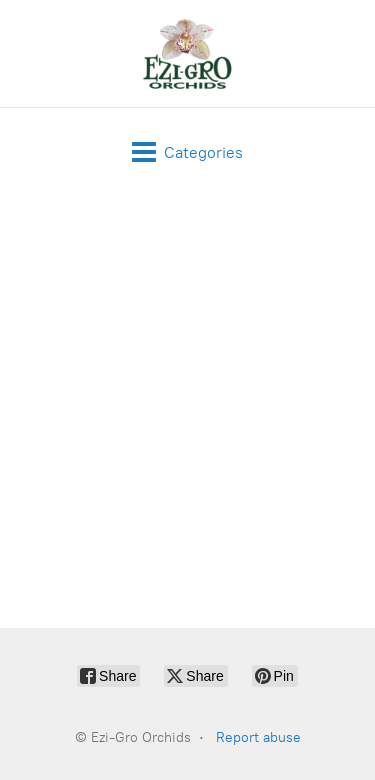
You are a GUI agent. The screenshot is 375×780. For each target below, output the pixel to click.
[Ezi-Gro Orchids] (187, 53)
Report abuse (258, 737)
